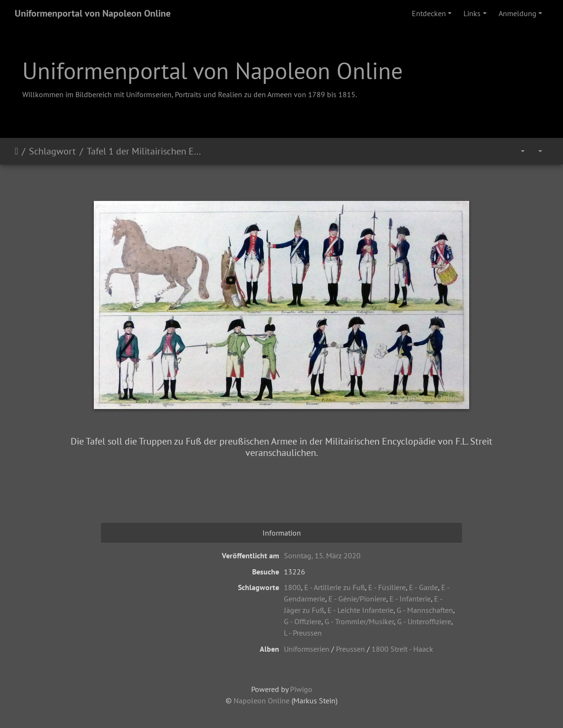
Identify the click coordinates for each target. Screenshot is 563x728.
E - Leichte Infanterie (360, 610)
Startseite (16, 151)
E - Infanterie (410, 599)
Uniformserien (307, 649)
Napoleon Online (262, 701)
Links (472, 13)
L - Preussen (303, 633)
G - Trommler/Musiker (359, 621)
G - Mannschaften (425, 610)
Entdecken (429, 13)
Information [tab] (282, 533)
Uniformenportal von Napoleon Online (93, 13)
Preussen (350, 649)
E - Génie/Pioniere (357, 599)
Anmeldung (518, 13)
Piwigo (301, 689)
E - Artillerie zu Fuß (335, 587)
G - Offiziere (303, 621)
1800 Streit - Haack (402, 649)
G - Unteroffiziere (424, 621)
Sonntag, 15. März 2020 (322, 555)
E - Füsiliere (387, 587)
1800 (292, 587)
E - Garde (423, 587)
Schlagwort (52, 151)
